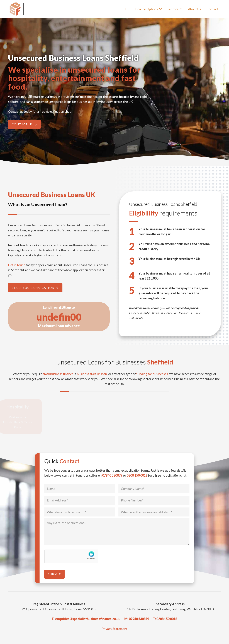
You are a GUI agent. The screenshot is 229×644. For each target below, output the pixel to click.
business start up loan (92, 374)
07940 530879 (112, 475)
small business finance (58, 374)
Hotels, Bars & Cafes (21, 422)
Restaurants (21, 417)
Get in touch (17, 265)
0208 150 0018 (137, 475)
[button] (160, 9)
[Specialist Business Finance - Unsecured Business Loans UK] (31, 9)
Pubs (21, 427)
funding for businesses (152, 374)
